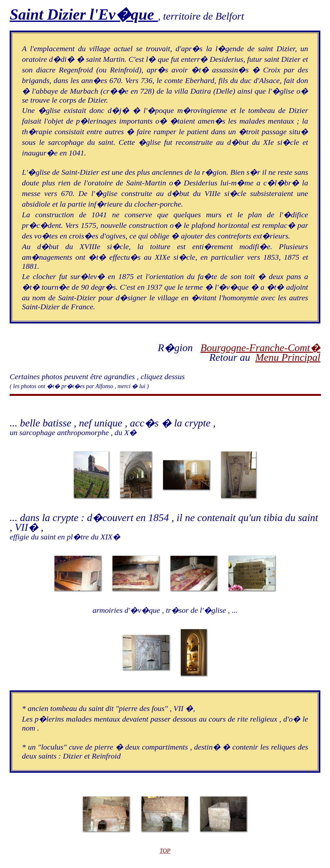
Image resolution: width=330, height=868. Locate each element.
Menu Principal (288, 357)
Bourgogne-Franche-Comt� (260, 348)
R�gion (179, 348)
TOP (165, 851)
